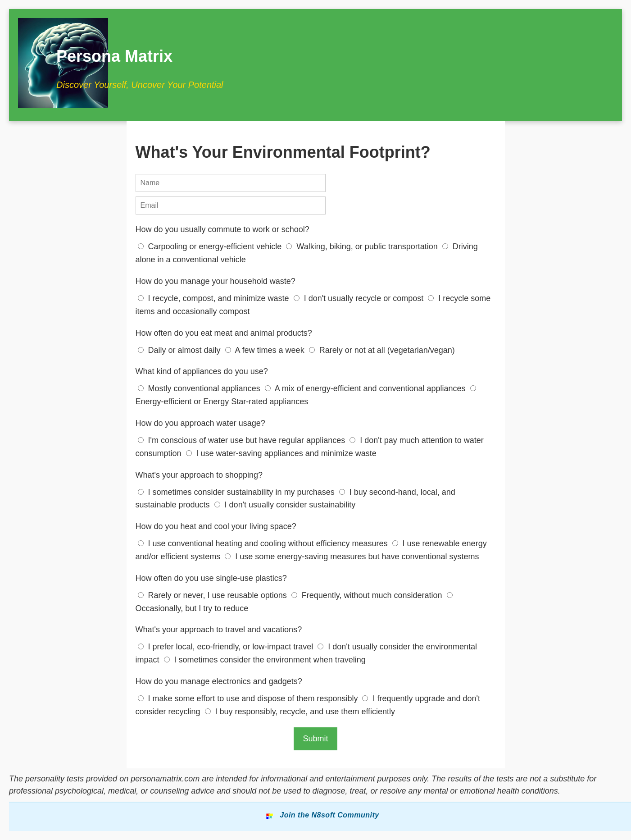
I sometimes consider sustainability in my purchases (237, 492)
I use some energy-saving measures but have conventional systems (352, 557)
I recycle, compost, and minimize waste (215, 298)
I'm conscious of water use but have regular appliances (243, 440)
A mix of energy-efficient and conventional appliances (366, 388)
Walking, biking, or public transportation (363, 247)
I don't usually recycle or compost (360, 298)
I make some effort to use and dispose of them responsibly (249, 698)
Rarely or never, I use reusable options (213, 595)
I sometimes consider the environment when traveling (265, 660)
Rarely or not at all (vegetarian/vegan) (382, 350)
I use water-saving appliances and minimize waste (281, 453)
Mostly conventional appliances (200, 388)
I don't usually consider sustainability (285, 505)
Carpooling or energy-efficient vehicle (211, 247)
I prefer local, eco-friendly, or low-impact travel (227, 647)
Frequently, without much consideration (368, 595)
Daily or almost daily (180, 350)
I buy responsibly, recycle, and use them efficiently (300, 712)
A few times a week (266, 350)
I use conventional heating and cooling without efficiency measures (264, 543)
